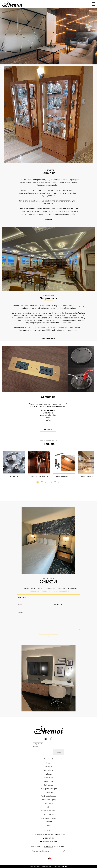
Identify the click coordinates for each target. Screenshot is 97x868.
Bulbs (14, 477)
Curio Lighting (64, 477)
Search (36, 746)
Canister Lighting (39, 477)
